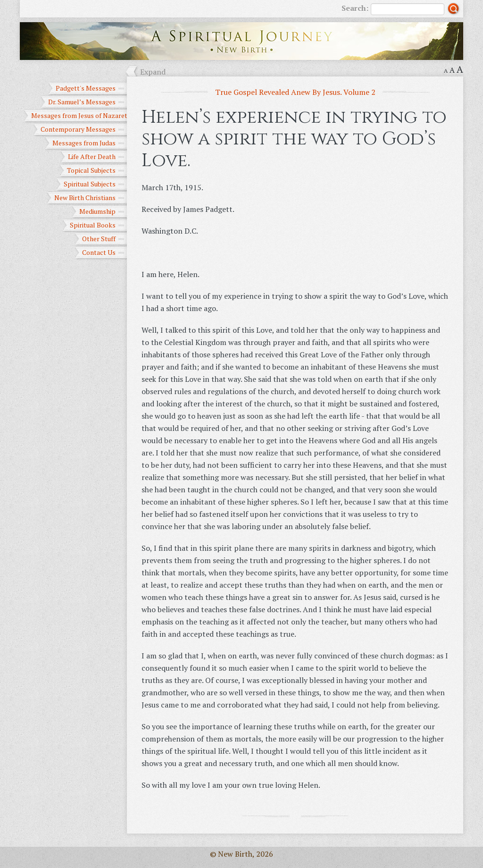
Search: (393, 9)
